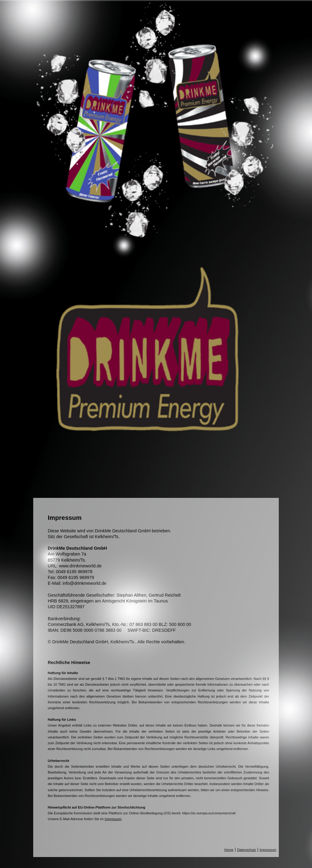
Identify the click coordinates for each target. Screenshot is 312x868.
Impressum (113, 819)
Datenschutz (246, 850)
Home (229, 850)
